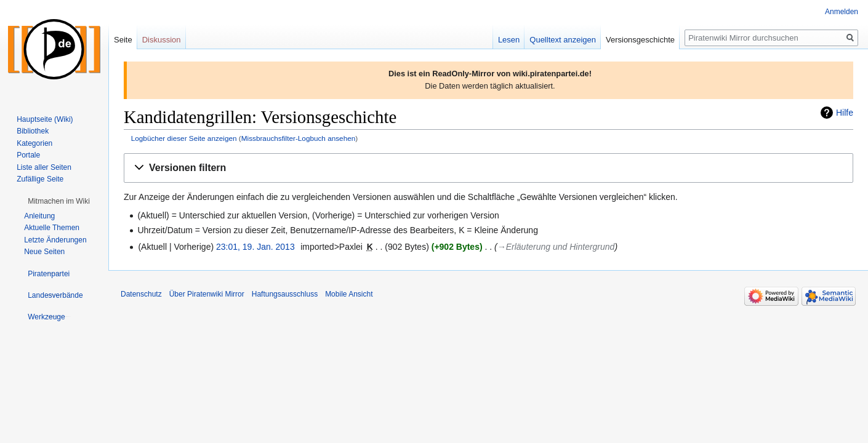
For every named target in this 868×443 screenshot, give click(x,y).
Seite (123, 40)
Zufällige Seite (40, 179)
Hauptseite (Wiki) (45, 119)
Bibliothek (33, 131)
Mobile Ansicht (349, 294)
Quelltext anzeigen (563, 40)
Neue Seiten (44, 252)
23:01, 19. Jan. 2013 (255, 247)
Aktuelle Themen (52, 228)
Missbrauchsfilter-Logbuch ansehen (299, 138)
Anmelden (842, 12)
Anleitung (39, 216)
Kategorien (34, 143)
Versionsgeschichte (640, 40)
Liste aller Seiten (44, 167)
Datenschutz (141, 294)
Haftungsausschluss (285, 294)
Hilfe (845, 113)
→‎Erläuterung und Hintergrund (556, 247)
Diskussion (162, 40)
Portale (28, 155)
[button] (488, 168)
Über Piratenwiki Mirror (207, 294)
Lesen (509, 40)
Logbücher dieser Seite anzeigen (184, 138)
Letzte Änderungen (55, 240)
